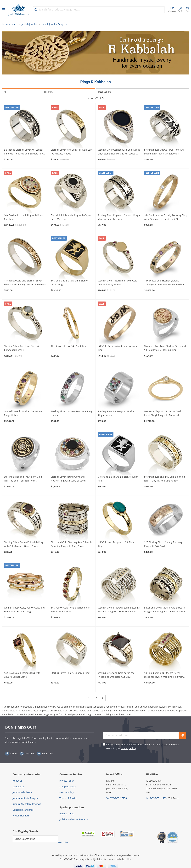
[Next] (103, 699)
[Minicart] (187, 10)
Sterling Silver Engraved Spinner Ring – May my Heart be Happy (119, 218)
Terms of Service (68, 799)
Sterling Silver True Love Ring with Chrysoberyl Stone (23, 349)
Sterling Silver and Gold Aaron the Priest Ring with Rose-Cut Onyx (116, 676)
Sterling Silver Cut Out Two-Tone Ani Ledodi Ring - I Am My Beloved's (164, 153)
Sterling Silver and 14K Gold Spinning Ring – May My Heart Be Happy (165, 480)
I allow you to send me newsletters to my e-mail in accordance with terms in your (143, 748)
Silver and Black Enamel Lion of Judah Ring (118, 480)
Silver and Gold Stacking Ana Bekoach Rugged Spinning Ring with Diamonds (165, 611)
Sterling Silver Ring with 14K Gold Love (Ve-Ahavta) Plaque (72, 153)
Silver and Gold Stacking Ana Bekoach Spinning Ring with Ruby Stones (71, 545)
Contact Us (18, 787)
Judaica (98, 860)
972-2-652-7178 (118, 799)
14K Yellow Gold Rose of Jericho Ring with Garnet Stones (71, 611)
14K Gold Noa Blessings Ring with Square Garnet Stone (22, 676)
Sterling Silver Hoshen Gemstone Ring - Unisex (72, 414)
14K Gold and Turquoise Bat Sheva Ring (116, 545)
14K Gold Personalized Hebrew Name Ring (118, 349)
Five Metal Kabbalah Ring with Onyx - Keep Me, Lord (71, 218)
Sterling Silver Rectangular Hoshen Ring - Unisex (116, 414)
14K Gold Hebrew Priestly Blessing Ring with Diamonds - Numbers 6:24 (166, 218)
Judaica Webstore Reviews (27, 805)
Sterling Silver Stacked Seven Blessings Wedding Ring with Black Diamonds (119, 611)
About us (17, 782)
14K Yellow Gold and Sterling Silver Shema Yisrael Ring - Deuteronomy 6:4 (25, 283)
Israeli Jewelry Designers (55, 25)
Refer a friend (67, 815)
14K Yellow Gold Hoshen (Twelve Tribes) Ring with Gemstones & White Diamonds (164, 284)
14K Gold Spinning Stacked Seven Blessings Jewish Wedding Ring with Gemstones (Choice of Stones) (164, 676)
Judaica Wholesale (22, 793)
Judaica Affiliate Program (26, 799)
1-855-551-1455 (158, 799)
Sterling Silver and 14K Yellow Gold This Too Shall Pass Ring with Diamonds (23, 480)
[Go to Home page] (19, 10)
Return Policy (67, 793)
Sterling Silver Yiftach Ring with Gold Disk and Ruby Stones (117, 283)
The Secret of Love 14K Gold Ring (69, 347)
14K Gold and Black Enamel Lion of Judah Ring (70, 283)
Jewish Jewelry (29, 25)
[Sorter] (143, 93)
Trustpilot (63, 843)
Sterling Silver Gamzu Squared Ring (70, 674)
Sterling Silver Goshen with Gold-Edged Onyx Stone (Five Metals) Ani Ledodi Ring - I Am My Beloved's (119, 153)
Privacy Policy (129, 749)
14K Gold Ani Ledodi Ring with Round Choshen (24, 218)
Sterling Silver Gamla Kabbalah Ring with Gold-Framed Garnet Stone (24, 545)
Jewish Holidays (21, 817)
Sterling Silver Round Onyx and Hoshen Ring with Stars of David (68, 480)
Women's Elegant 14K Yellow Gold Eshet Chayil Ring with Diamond (163, 414)
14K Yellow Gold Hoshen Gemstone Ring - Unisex (23, 414)
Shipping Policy (68, 787)
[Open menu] (4, 10)
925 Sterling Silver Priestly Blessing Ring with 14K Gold (163, 545)
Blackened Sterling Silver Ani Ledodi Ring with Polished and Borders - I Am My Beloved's (25, 153)
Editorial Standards (23, 811)
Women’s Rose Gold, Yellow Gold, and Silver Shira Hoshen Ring (24, 611)
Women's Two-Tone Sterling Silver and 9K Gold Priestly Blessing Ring (165, 349)
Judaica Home (9, 25)
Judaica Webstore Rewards (74, 820)
